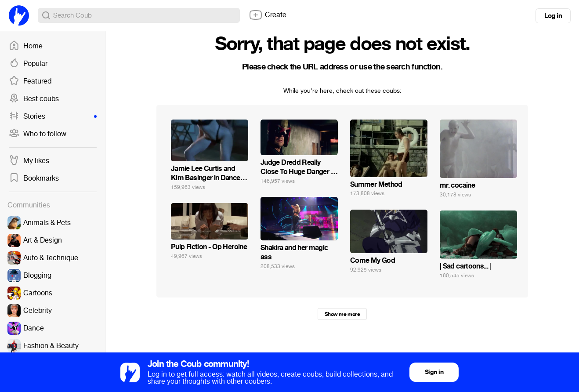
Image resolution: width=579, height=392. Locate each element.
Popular (28, 64)
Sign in (434, 372)
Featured (30, 81)
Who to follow (38, 134)
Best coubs (34, 99)
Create (268, 15)
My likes (29, 161)
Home (26, 46)
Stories (53, 116)
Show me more (342, 314)
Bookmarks (34, 178)
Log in (553, 16)
